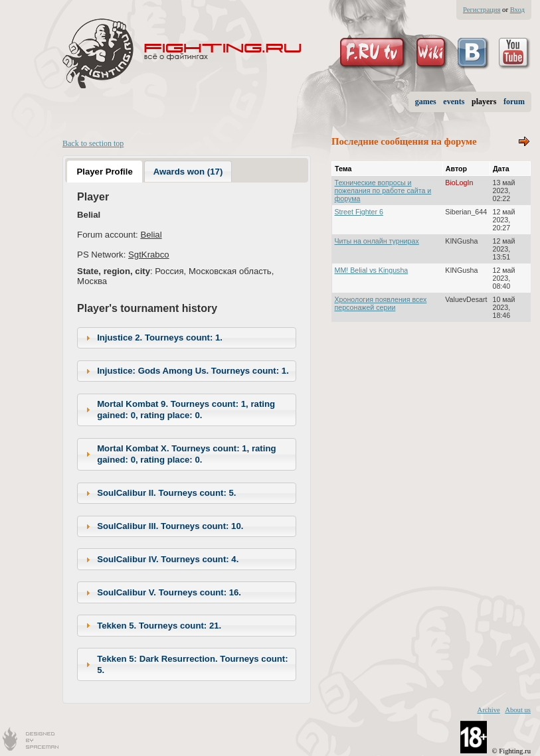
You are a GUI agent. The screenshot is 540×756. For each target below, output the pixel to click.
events (454, 102)
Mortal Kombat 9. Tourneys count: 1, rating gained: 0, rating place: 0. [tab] (179, 410)
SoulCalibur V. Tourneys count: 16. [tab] (162, 593)
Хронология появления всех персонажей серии (381, 303)
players (484, 102)
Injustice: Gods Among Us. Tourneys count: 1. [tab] (186, 371)
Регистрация (482, 10)
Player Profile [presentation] (104, 172)
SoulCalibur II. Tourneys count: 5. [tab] (159, 493)
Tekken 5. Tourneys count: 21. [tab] (152, 625)
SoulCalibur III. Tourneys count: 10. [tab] (163, 526)
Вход (517, 10)
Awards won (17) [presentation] (188, 172)
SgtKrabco (149, 255)
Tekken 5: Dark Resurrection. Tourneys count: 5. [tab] (185, 664)
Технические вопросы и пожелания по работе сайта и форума (383, 190)
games (426, 102)
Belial (151, 235)
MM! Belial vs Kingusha (372, 270)
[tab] (105, 171)
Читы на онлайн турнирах (377, 241)
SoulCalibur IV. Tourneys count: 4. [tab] (161, 560)
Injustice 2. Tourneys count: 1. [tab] (152, 338)
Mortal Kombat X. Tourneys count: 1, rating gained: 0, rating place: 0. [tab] (179, 454)
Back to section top (93, 143)
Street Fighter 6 (359, 212)
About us (518, 710)
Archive (488, 710)
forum (514, 102)
